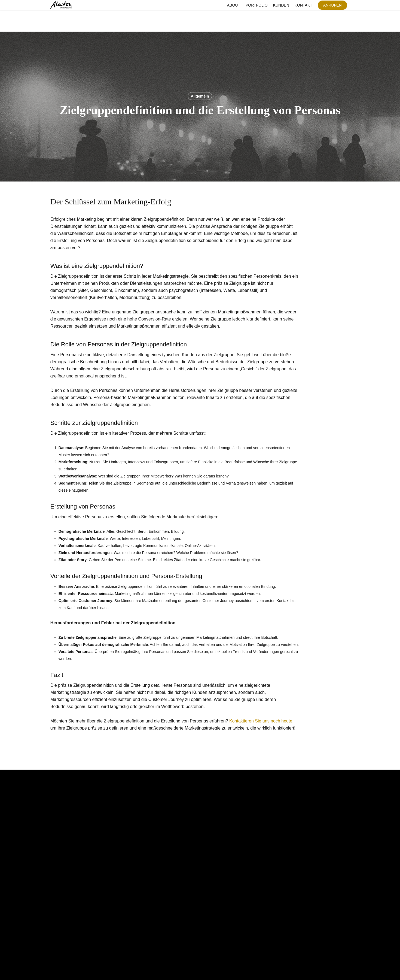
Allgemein (200, 96)
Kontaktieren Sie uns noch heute (261, 721)
